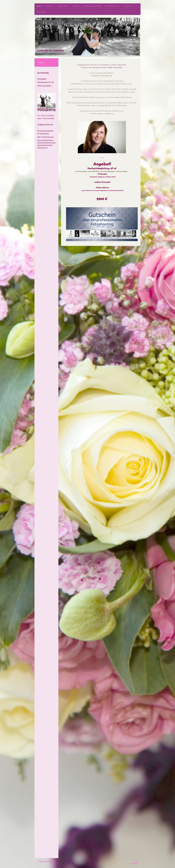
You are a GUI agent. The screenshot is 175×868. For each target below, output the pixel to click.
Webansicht (134, 863)
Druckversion (43, 861)
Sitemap (52, 861)
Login (136, 861)
